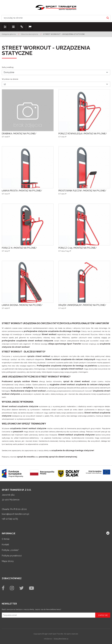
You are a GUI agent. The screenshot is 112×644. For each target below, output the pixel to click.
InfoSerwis (48, 639)
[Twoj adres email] (49, 615)
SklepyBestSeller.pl (61, 639)
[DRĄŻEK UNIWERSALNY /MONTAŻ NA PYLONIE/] (82, 305)
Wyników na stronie (10, 79)
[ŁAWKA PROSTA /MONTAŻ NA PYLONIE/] (22, 191)
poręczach (18, 432)
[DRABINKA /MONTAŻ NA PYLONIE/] (19, 134)
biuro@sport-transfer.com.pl (15, 514)
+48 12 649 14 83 (10, 519)
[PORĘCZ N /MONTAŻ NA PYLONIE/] (19, 248)
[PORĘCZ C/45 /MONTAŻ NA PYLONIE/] (78, 248)
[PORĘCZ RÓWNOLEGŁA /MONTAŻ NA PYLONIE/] (83, 134)
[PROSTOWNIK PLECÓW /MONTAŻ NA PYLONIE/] (82, 191)
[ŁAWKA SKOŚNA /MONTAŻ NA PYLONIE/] (22, 305)
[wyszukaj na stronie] (53, 18)
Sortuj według (8, 67)
